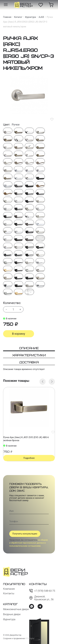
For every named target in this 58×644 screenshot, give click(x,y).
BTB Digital (30, 638)
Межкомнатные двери (16, 609)
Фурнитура (9, 619)
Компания (9, 589)
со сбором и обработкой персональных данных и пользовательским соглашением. (28, 543)
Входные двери (12, 614)
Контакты (9, 593)
